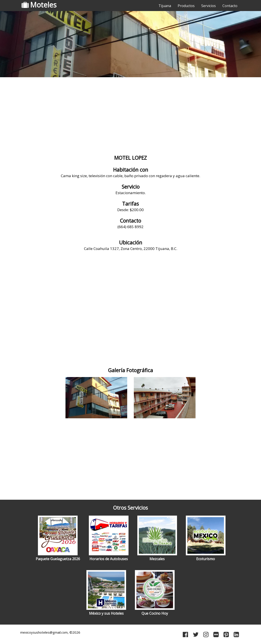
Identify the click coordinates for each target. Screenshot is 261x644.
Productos (186, 6)
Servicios (209, 6)
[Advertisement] (130, 114)
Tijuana (165, 6)
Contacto (230, 6)
